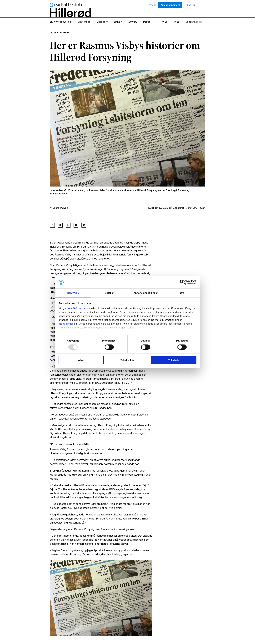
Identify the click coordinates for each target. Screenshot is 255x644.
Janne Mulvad (60, 215)
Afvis (81, 360)
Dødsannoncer (194, 30)
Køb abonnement (170, 5)
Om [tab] (182, 293)
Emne (117, 30)
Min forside (84, 30)
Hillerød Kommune (64, 39)
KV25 (165, 30)
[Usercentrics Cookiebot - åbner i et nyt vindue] (182, 282)
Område (101, 30)
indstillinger (66, 324)
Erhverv (133, 30)
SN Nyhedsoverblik (61, 30)
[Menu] (204, 5)
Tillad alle (174, 360)
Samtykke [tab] (73, 293)
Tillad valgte (127, 360)
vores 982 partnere (77, 308)
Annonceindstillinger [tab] (146, 293)
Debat (147, 30)
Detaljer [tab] (109, 293)
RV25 (176, 30)
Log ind (191, 5)
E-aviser (151, 5)
